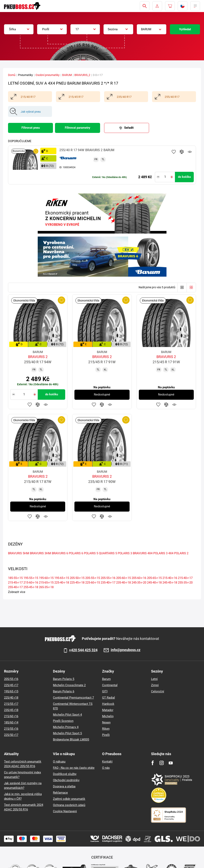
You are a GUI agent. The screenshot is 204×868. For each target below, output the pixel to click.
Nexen (106, 722)
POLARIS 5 (91, 553)
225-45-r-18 (77, 583)
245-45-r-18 (170, 583)
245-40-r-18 (154, 583)
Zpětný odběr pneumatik (69, 799)
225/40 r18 (11, 698)
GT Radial (109, 698)
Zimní (155, 685)
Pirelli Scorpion (63, 721)
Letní (154, 679)
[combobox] (19, 29)
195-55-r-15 (31, 578)
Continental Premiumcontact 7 (73, 698)
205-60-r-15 (123, 578)
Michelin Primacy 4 (66, 727)
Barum (106, 679)
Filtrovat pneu (31, 128)
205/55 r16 (11, 679)
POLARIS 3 (125, 553)
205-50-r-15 (77, 578)
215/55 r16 (11, 729)
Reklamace (60, 793)
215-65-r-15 (46, 583)
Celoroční (158, 691)
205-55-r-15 (93, 578)
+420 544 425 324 (83, 650)
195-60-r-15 (46, 578)
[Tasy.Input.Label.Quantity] (165, 177)
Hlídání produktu (190, 152)
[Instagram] (162, 763)
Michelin (108, 716)
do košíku (184, 177)
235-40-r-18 (123, 583)
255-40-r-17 (15, 587)
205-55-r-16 (108, 578)
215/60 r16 (11, 716)
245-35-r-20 (139, 583)
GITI (105, 691)
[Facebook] (153, 763)
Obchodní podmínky (66, 780)
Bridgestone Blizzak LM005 (71, 740)
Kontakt (107, 762)
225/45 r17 (11, 685)
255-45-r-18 (31, 587)
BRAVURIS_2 (82, 75)
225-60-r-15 (93, 583)
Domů (12, 75)
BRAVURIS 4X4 (143, 553)
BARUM (67, 75)
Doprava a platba (64, 786)
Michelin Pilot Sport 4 (67, 715)
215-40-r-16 (170, 578)
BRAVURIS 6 (60, 553)
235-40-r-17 (108, 583)
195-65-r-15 (62, 578)
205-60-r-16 (139, 578)
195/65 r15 (11, 691)
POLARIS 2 (181, 553)
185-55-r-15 (15, 578)
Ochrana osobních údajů (69, 805)
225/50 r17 (11, 735)
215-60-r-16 (31, 583)
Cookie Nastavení (65, 811)
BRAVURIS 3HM (40, 553)
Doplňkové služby (65, 774)
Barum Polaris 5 (64, 679)
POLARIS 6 (76, 553)
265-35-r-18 (46, 587)
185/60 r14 (11, 722)
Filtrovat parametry (78, 128)
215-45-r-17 (15, 583)
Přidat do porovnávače (182, 152)
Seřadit (129, 128)
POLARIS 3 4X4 (163, 553)
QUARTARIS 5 (108, 553)
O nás (106, 768)
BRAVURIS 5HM (19, 553)
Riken (106, 729)
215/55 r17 (11, 704)
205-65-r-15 (154, 578)
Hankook (108, 704)
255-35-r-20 (185, 583)
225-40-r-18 (62, 583)
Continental (110, 685)
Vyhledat (185, 29)
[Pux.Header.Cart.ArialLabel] (170, 6)
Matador (108, 710)
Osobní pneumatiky (48, 75)
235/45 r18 (11, 710)
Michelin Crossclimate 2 (69, 685)
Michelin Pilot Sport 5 (67, 733)
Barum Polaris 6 (64, 691)
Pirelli (106, 735)
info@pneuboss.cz (126, 650)
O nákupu (59, 762)
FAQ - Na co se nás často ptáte (74, 768)
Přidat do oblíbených (174, 152)
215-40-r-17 (185, 578)
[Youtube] (171, 763)
